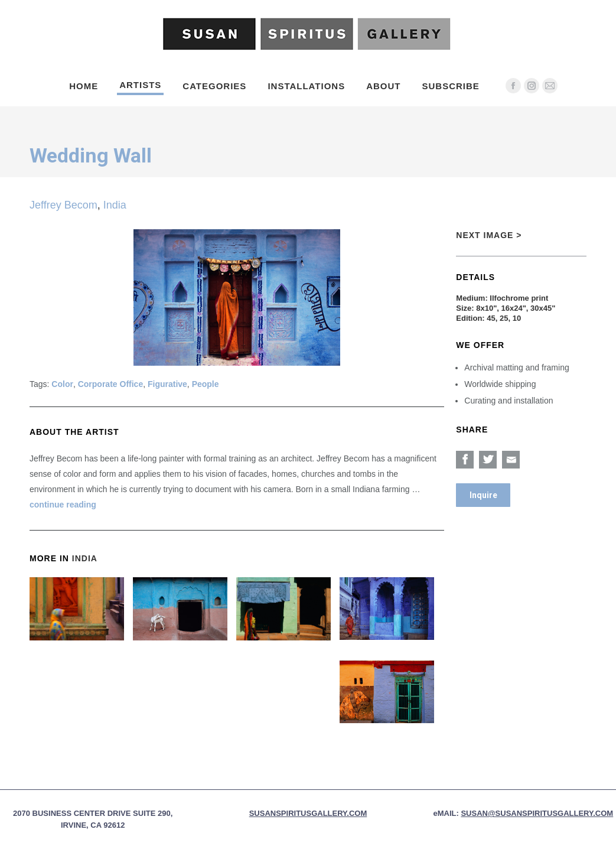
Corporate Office (110, 384)
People (206, 384)
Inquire (483, 495)
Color (62, 384)
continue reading (63, 505)
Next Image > (489, 235)
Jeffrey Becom (63, 205)
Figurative (167, 384)
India (115, 205)
